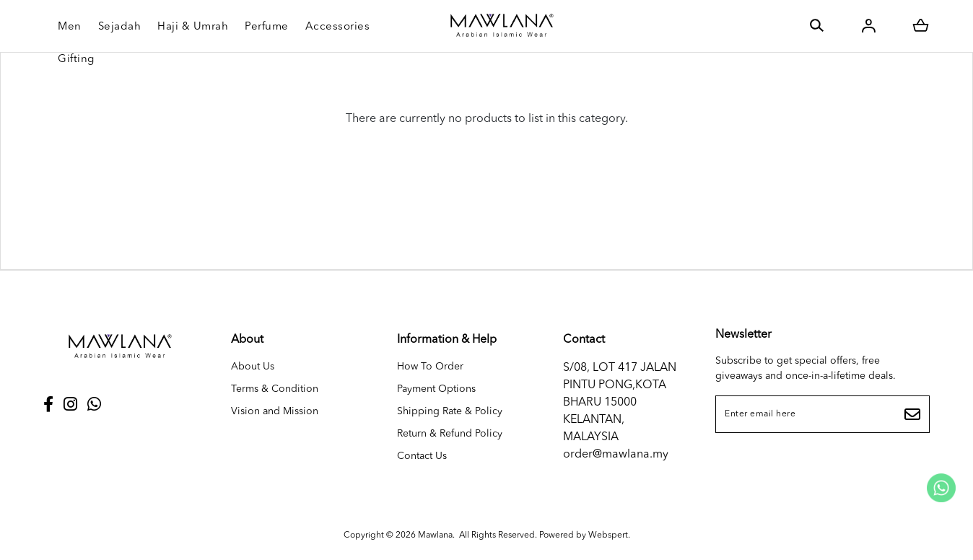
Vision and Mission (275, 411)
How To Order (430, 367)
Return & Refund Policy (450, 434)
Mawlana (435, 535)
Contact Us (422, 456)
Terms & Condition (275, 389)
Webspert (608, 535)
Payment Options (436, 389)
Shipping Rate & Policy (450, 411)
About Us (253, 367)
